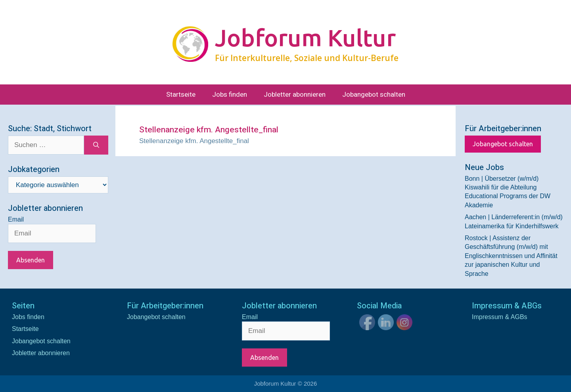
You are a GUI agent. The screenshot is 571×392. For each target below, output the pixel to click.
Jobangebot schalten (374, 95)
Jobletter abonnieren (295, 95)
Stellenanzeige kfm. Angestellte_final (194, 141)
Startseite (181, 95)
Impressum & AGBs (500, 317)
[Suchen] (96, 145)
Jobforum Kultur (305, 38)
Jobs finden (230, 95)
